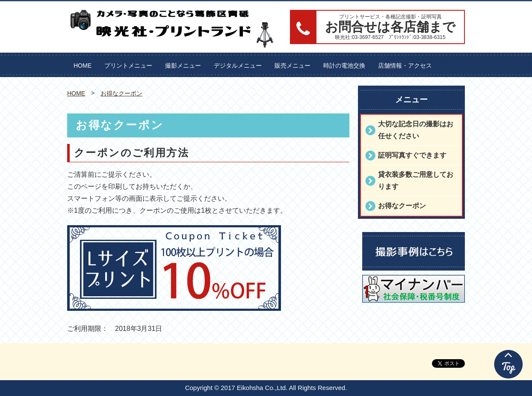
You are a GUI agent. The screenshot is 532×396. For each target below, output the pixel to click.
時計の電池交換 (344, 66)
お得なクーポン (121, 93)
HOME (83, 66)
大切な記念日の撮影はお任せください (416, 130)
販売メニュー (293, 66)
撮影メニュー (183, 66)
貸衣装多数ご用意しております (416, 180)
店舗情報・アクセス (405, 66)
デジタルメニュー (238, 66)
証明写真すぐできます (412, 155)
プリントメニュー (128, 66)
